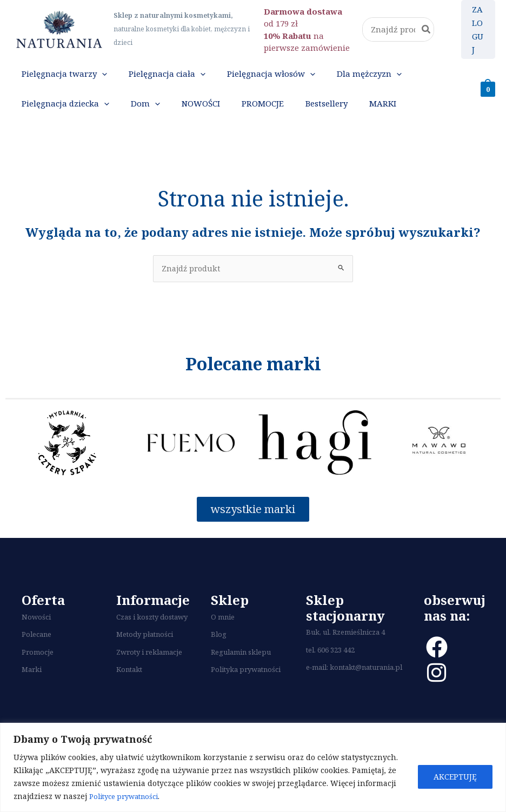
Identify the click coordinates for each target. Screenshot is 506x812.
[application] (96, 79)
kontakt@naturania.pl (366, 690)
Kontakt (129, 691)
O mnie (223, 639)
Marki (32, 691)
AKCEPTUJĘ (455, 777)
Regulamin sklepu (241, 674)
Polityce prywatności (128, 796)
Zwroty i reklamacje (149, 674)
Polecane (36, 656)
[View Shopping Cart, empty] (488, 98)
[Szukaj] (427, 29)
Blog (219, 656)
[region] (253, 767)
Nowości (36, 639)
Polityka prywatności (246, 691)
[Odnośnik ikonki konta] (478, 29)
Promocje (38, 674)
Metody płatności (145, 656)
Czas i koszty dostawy (152, 639)
